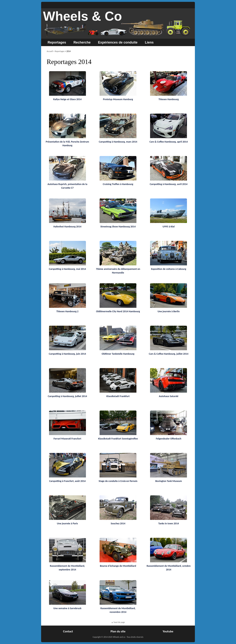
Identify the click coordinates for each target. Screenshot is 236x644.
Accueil (50, 51)
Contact (68, 631)
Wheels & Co (82, 16)
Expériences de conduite (118, 42)
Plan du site (118, 631)
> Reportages (59, 51)
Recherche (82, 42)
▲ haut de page (118, 622)
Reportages (57, 42)
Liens (149, 42)
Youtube (168, 631)
